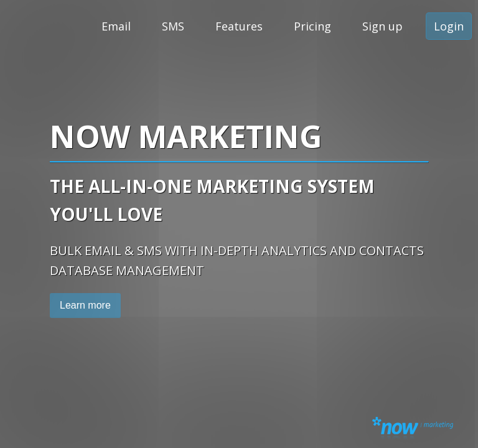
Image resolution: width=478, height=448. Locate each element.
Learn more (85, 305)
